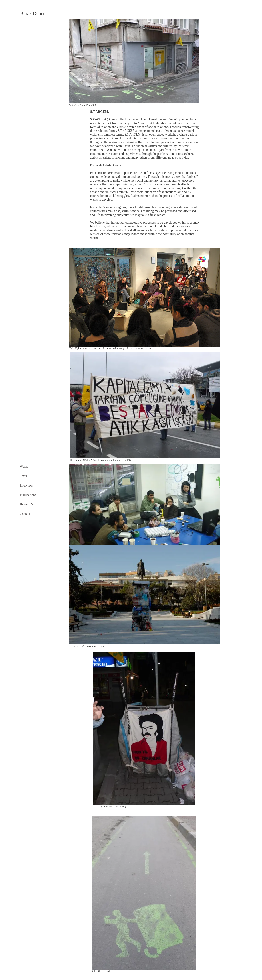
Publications (28, 495)
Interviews (27, 485)
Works (24, 467)
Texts (23, 476)
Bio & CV (27, 504)
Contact (25, 514)
